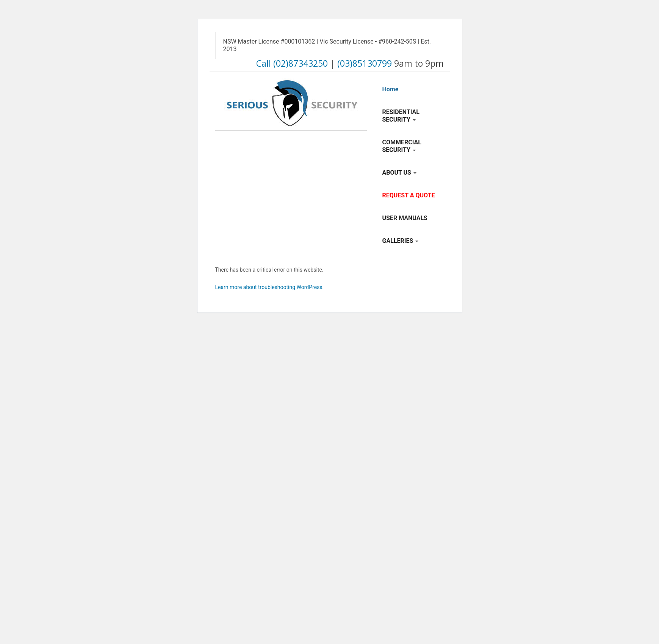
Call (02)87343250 (292, 63)
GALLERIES (401, 241)
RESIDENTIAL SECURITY (401, 116)
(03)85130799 (365, 63)
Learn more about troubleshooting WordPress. (270, 287)
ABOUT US (399, 173)
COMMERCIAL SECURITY (402, 146)
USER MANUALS (405, 218)
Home (391, 89)
